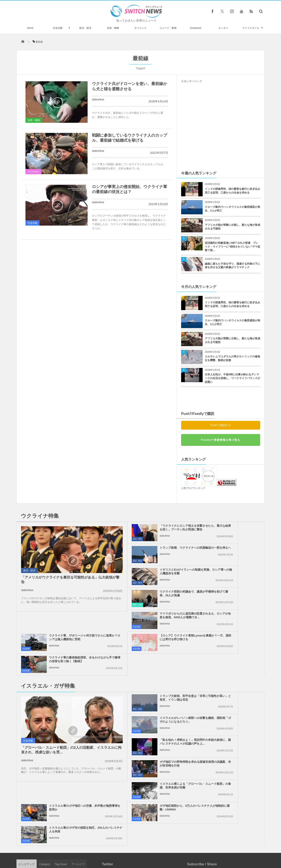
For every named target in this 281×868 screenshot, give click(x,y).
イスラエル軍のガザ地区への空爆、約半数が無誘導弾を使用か (229, 676)
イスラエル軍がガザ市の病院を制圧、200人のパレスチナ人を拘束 (231, 698)
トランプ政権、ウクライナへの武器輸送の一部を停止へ (231, 528)
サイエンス (140, 28)
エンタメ (223, 28)
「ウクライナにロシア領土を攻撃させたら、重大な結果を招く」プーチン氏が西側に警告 (150, 529)
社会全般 (58, 28)
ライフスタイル (251, 28)
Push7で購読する (221, 425)
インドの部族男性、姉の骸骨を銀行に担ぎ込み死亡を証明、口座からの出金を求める (232, 191)
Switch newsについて (70, 848)
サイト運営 (96, 848)
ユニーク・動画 (168, 28)
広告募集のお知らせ (212, 848)
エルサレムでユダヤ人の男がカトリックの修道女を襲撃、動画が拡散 (232, 358)
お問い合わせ (150, 848)
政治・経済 (85, 28)
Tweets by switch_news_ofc (140, 742)
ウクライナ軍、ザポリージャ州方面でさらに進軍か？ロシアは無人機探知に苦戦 (231, 573)
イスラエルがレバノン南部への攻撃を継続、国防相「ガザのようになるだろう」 (231, 634)
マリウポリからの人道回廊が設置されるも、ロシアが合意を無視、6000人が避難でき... (150, 573)
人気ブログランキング (193, 488)
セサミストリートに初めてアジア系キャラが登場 (67, 766)
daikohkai (98, 99)
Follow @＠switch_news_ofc (141, 750)
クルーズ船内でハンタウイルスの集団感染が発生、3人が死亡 (232, 209)
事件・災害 (187, 561)
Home (30, 28)
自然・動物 (113, 28)
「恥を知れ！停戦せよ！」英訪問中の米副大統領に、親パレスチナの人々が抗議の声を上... (150, 656)
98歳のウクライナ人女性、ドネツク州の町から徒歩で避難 (67, 784)
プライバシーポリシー (122, 848)
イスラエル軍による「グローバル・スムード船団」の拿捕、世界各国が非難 (150, 678)
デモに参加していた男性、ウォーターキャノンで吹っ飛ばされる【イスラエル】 (67, 820)
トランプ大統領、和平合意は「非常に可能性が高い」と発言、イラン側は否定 (150, 634)
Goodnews (196, 28)
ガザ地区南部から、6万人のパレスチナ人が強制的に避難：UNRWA (150, 700)
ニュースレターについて (179, 848)
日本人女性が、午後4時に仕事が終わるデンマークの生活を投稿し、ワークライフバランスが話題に (232, 378)
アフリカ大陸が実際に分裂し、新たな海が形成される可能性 (232, 227)
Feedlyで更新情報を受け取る (221, 440)
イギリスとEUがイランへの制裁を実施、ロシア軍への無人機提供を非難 (150, 551)
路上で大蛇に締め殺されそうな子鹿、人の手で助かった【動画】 (67, 748)
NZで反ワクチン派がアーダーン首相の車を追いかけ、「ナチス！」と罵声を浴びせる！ (67, 802)
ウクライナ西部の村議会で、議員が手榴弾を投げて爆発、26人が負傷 (231, 551)
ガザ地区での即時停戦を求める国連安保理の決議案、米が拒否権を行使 (231, 656)
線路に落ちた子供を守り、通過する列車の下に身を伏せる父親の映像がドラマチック (232, 266)
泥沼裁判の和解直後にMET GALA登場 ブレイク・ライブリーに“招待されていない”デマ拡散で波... (232, 247)
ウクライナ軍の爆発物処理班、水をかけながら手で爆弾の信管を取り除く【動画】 (231, 595)
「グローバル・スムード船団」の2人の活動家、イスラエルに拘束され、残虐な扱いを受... (55, 686)
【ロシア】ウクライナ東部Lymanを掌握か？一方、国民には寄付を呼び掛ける (149, 595)
